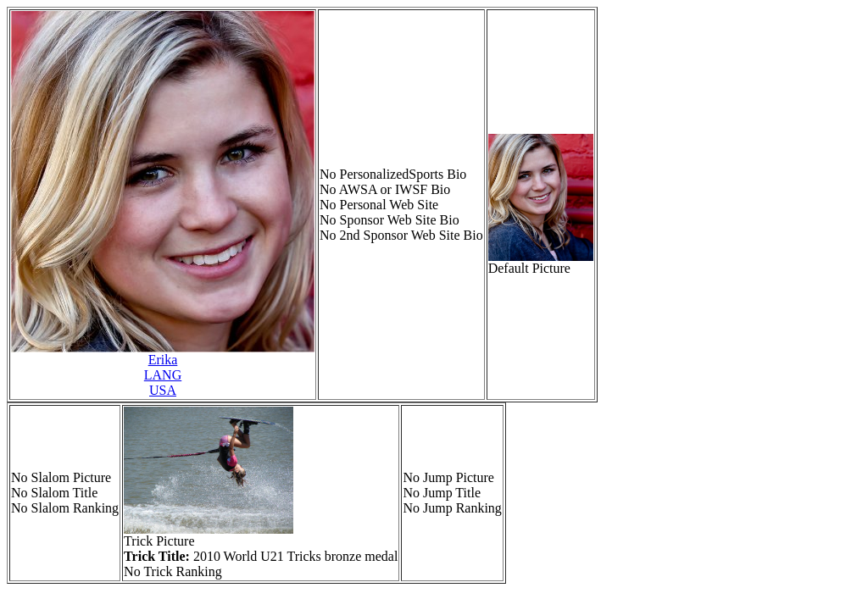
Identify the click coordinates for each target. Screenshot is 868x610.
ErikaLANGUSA (163, 375)
